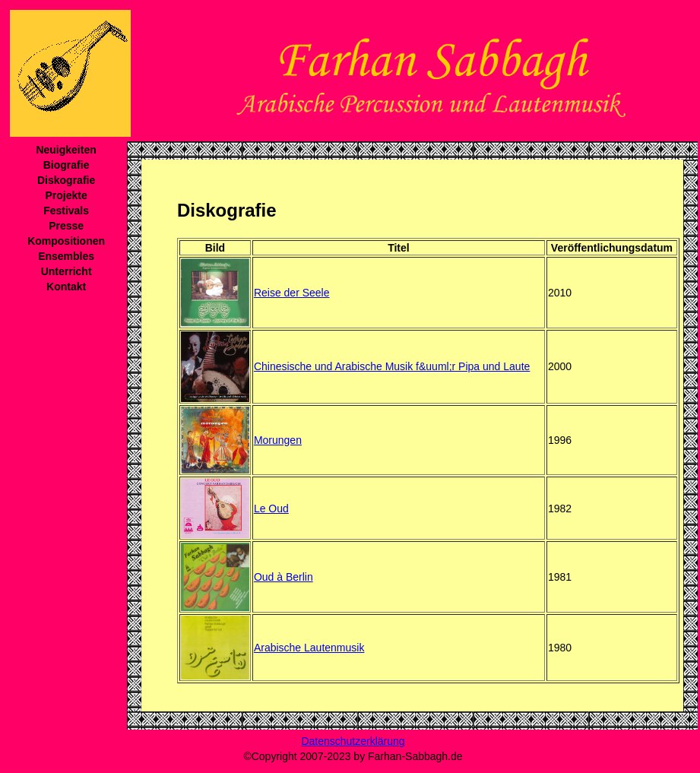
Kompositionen (66, 241)
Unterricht (67, 271)
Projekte (66, 195)
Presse (66, 226)
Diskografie (66, 180)
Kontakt (66, 287)
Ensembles (66, 256)
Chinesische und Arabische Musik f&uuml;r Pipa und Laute (392, 366)
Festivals (66, 211)
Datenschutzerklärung (353, 741)
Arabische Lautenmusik (309, 648)
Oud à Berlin (283, 577)
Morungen (278, 440)
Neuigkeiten (66, 150)
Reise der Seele (292, 293)
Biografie (67, 165)
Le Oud (271, 508)
